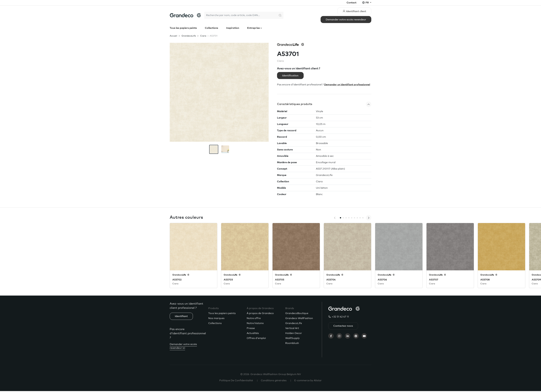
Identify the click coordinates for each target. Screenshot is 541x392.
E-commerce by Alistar (308, 380)
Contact (351, 3)
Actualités (253, 333)
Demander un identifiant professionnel (347, 85)
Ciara (203, 36)
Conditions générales (274, 380)
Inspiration (233, 28)
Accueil (173, 36)
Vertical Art (292, 328)
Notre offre (254, 318)
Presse (251, 328)
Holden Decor (294, 333)
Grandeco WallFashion (299, 318)
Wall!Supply (292, 338)
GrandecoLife (189, 36)
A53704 (331, 280)
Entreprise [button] (254, 28)
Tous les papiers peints (183, 28)
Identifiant (181, 316)
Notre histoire (255, 323)
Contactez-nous (343, 326)
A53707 (434, 280)
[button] (324, 104)
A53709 (536, 280)
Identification (290, 76)
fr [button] (367, 3)
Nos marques (216, 318)
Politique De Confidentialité (236, 380)
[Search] (240, 15)
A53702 (177, 280)
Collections (211, 28)
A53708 (485, 280)
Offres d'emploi (256, 338)
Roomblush (292, 343)
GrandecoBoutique (297, 313)
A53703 (228, 280)
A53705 (280, 280)
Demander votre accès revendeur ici (183, 346)
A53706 (382, 280)
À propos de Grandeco (260, 313)
